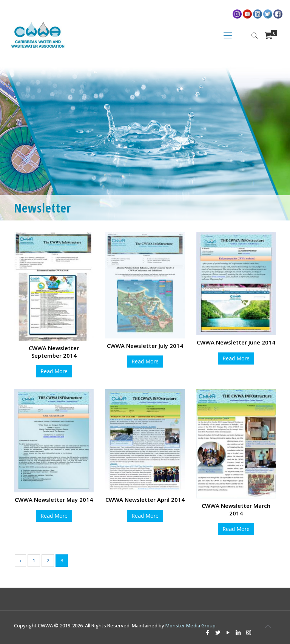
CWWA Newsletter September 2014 (54, 352)
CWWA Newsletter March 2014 (236, 509)
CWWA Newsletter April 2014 (145, 500)
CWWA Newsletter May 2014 (54, 500)
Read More (54, 371)
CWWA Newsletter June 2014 (236, 342)
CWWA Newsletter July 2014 (145, 346)
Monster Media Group (191, 625)
